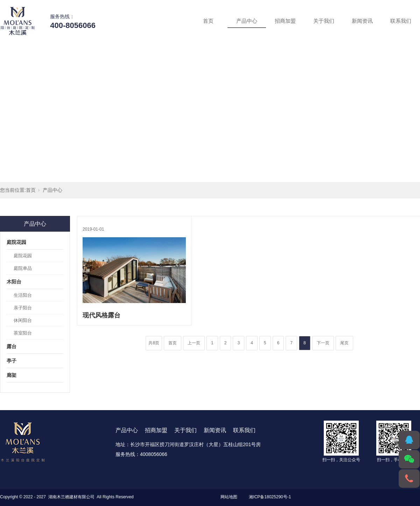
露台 (12, 346)
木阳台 (14, 282)
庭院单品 (23, 268)
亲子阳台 (23, 308)
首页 (208, 21)
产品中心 (247, 21)
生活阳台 (23, 295)
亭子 (12, 361)
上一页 (194, 343)
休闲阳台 (23, 320)
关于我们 (324, 21)
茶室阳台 (23, 333)
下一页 (323, 343)
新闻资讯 (362, 21)
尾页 (344, 343)
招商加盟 (285, 21)
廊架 (12, 375)
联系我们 (401, 21)
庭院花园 (16, 242)
